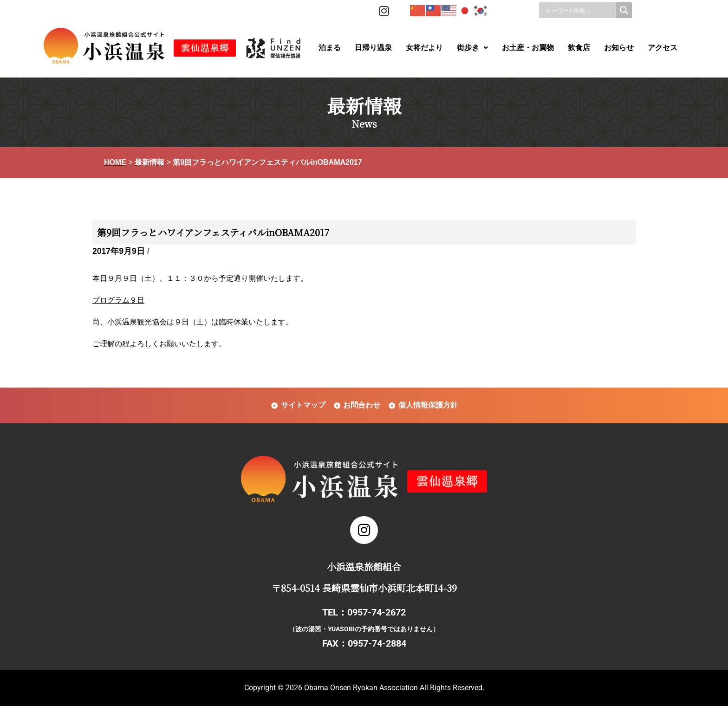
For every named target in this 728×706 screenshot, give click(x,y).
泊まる (330, 48)
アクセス (663, 48)
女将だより (424, 48)
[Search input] (580, 10)
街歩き (472, 48)
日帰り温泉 (373, 48)
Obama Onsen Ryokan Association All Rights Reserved (393, 688)
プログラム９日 (118, 300)
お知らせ (619, 48)
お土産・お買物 (528, 48)
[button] (472, 48)
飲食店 (579, 48)
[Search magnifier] (624, 10)
